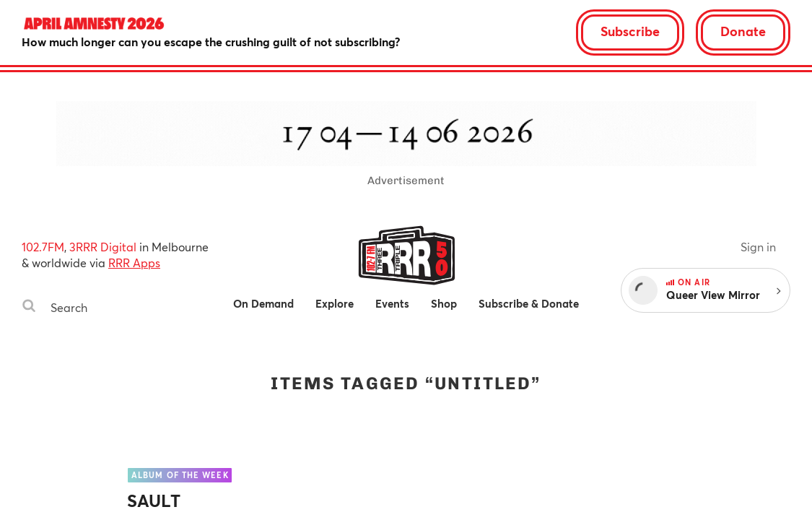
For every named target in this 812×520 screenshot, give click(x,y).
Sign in (758, 247)
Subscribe (630, 31)
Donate (743, 31)
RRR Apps (134, 263)
